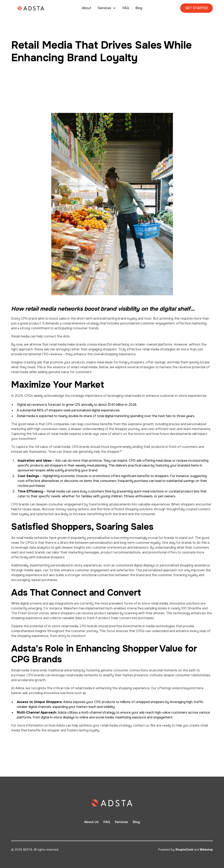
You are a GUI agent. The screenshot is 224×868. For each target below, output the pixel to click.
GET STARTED (197, 8)
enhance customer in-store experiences (176, 396)
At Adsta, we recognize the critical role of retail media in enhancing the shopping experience (80, 688)
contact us (141, 725)
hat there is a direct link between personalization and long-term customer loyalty (100, 543)
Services (121, 822)
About (87, 8)
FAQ (126, 8)
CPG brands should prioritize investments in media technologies (127, 626)
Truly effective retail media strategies (147, 349)
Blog (139, 8)
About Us (91, 822)
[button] (107, 8)
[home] (32, 8)
